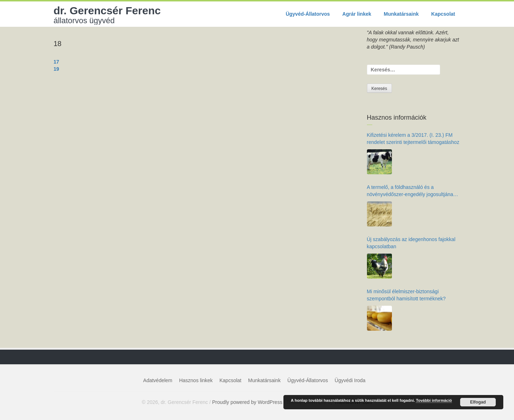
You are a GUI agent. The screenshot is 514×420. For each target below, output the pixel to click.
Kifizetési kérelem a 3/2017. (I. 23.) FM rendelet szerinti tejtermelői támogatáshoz (413, 139)
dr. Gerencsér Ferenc (107, 15)
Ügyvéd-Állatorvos (308, 14)
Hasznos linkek (196, 380)
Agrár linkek (357, 14)
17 (56, 62)
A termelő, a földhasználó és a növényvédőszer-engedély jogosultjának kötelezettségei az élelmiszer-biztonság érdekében (411, 191)
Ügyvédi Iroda (350, 380)
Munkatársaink (401, 14)
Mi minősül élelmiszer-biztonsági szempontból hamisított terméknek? (406, 295)
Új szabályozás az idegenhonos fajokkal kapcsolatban (411, 243)
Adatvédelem (158, 380)
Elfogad (478, 402)
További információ (434, 400)
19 (56, 69)
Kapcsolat (443, 14)
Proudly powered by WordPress (247, 402)
